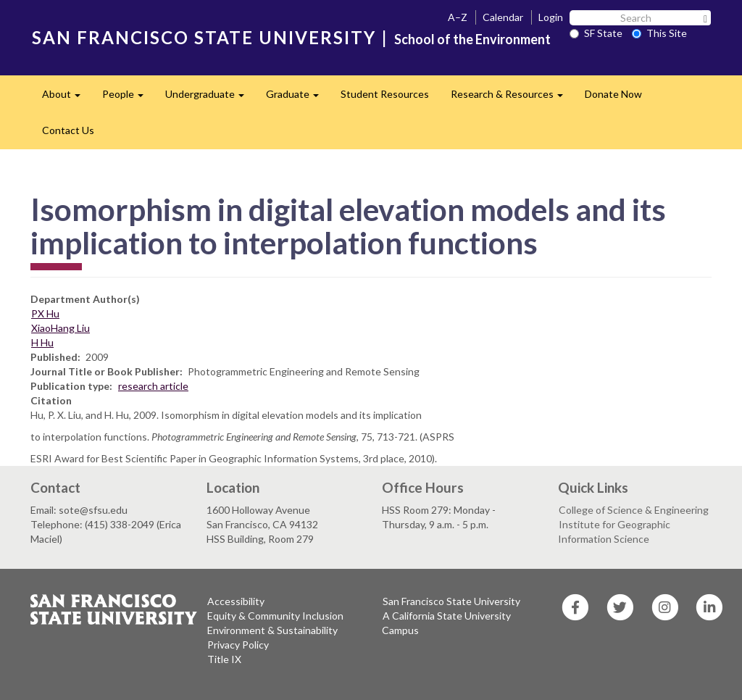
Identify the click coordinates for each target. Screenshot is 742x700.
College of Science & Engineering (634, 510)
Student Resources (385, 94)
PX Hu (45, 313)
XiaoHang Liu (61, 328)
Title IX (224, 659)
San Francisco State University (451, 601)
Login (551, 17)
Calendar (503, 17)
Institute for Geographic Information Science (614, 532)
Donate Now (613, 94)
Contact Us (68, 130)
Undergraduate (210, 98)
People (128, 98)
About (67, 98)
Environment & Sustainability (272, 630)
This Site (659, 33)
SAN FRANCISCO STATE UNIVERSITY (204, 37)
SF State (596, 33)
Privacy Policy (238, 645)
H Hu (42, 342)
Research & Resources (512, 98)
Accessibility (236, 601)
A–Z (458, 17)
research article (153, 386)
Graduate (298, 98)
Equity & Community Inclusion (275, 616)
